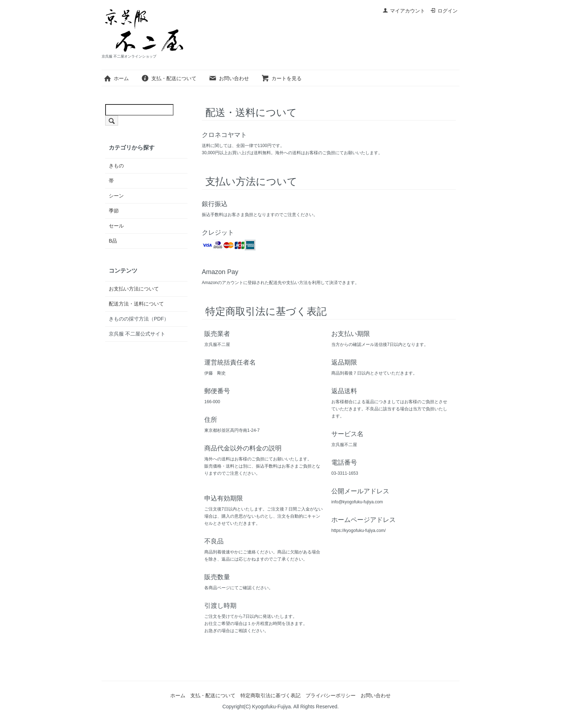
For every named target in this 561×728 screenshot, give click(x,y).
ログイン (444, 11)
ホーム (116, 78)
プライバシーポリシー (331, 695)
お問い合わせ (229, 78)
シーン (116, 196)
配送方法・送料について (136, 304)
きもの (116, 166)
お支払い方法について (134, 289)
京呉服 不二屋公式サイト (137, 334)
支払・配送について (169, 78)
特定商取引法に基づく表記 (270, 695)
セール (116, 226)
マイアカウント (404, 11)
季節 (114, 211)
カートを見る (281, 78)
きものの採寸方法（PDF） (139, 319)
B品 (113, 241)
